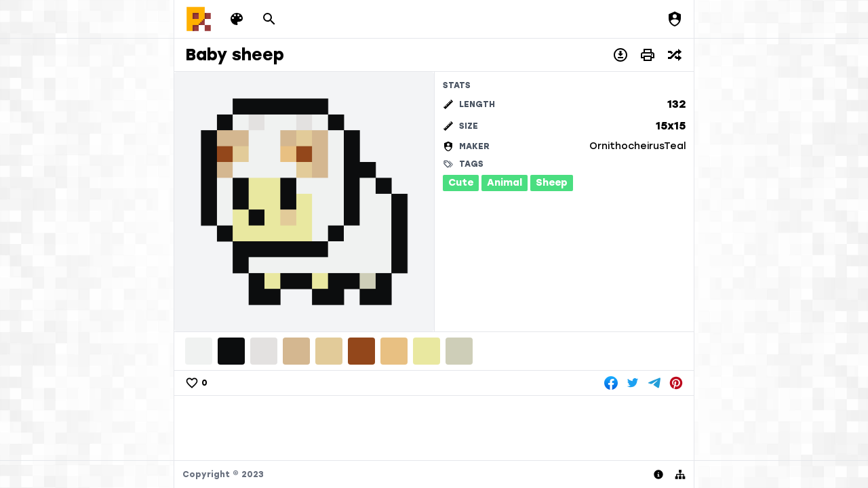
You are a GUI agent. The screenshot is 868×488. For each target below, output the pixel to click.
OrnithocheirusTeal (637, 146)
